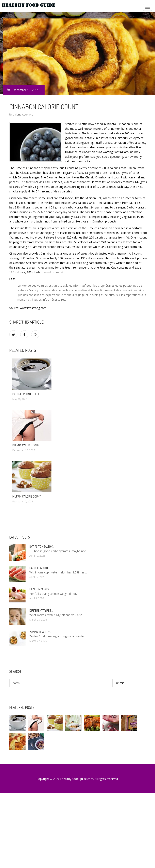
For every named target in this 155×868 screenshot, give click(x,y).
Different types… (41, 611)
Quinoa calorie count (27, 445)
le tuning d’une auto (102, 295)
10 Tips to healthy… (42, 547)
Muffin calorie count (27, 496)
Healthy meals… (40, 589)
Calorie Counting (23, 114)
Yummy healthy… (40, 632)
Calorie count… (40, 568)
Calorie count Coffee (27, 394)
